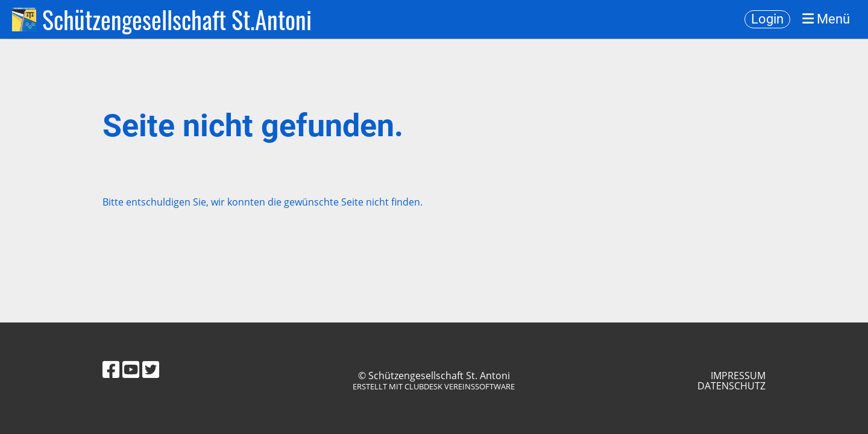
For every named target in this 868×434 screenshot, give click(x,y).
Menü (826, 19)
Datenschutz (731, 386)
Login (767, 19)
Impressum (738, 376)
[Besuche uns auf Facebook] (111, 369)
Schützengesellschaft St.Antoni (177, 19)
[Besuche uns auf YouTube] (131, 369)
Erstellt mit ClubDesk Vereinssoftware (434, 386)
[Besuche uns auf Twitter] (151, 369)
